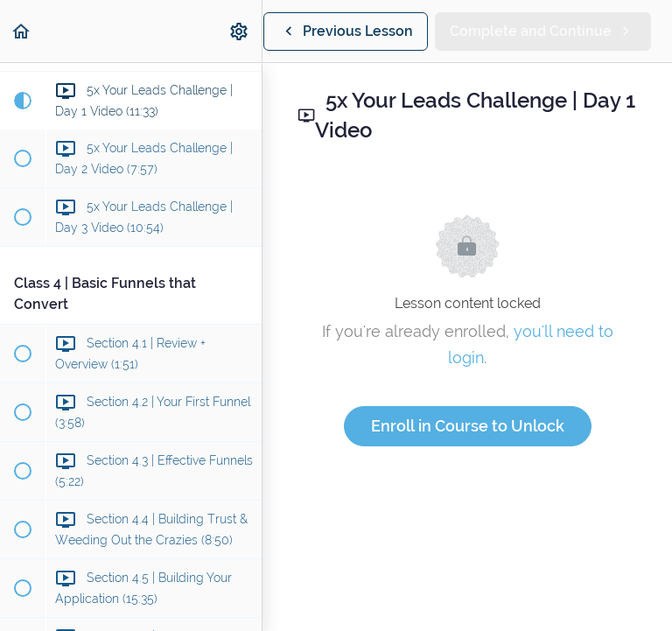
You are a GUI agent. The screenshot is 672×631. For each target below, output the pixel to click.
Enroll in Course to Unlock (468, 426)
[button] (22, 31)
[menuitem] (240, 31)
